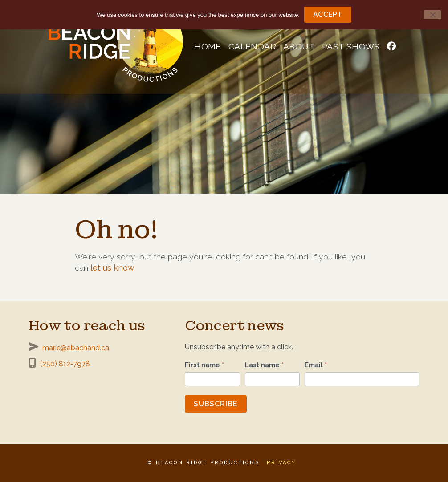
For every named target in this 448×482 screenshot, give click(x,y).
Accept (328, 14)
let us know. (113, 268)
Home (208, 47)
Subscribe (216, 404)
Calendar (252, 47)
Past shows (351, 47)
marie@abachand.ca (76, 348)
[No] (432, 15)
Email (316, 365)
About (299, 47)
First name (204, 365)
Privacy (281, 463)
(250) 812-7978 (65, 364)
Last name (264, 365)
